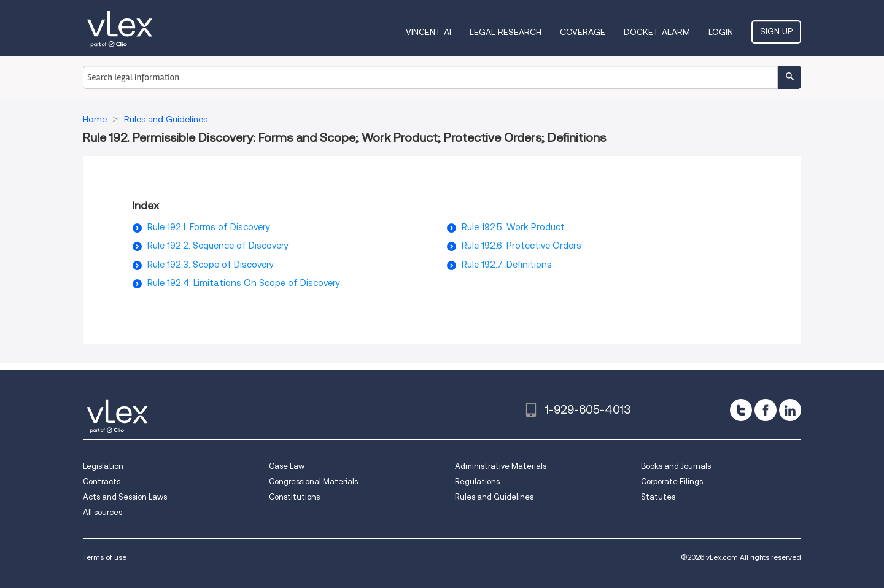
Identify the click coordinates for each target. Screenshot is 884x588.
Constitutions (294, 497)
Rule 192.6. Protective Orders (521, 246)
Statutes (658, 497)
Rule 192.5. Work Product (513, 227)
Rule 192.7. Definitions (507, 265)
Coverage (583, 32)
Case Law (287, 466)
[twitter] (741, 410)
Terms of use (105, 557)
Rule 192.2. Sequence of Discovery (218, 246)
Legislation (103, 466)
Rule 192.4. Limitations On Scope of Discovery (244, 283)
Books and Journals (676, 466)
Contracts (102, 482)
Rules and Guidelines (494, 497)
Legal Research (506, 32)
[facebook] (766, 410)
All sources (103, 512)
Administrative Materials (501, 466)
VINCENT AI (428, 32)
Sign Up (776, 31)
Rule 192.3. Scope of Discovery (211, 265)
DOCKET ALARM (657, 32)
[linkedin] (790, 410)
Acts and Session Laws (125, 497)
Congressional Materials (313, 482)
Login (721, 32)
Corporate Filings (672, 482)
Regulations (477, 482)
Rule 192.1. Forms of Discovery (209, 227)
